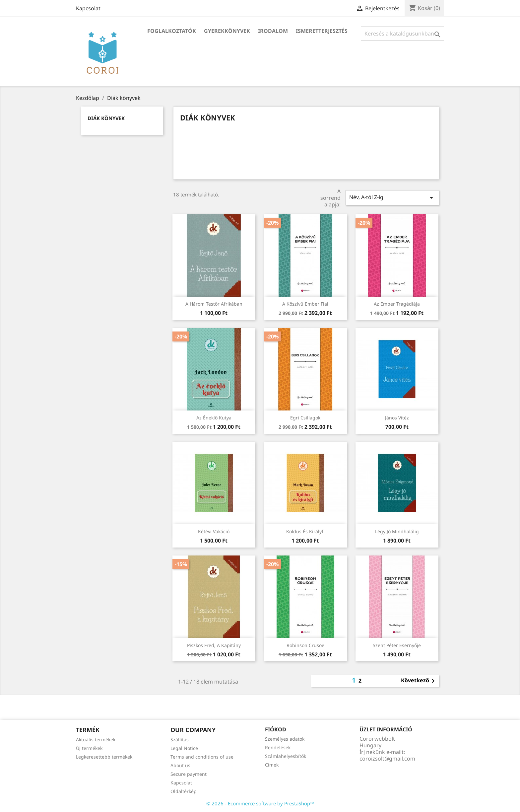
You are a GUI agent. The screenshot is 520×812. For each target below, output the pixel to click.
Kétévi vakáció (214, 531)
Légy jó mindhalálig (397, 531)
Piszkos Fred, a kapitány (214, 645)
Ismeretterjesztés (322, 31)
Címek (272, 765)
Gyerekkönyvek (227, 31)
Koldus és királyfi (305, 531)
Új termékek (89, 748)
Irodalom (273, 31)
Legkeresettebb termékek (104, 757)
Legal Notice (184, 748)
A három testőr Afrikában (214, 304)
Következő (419, 681)
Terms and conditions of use (202, 757)
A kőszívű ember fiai (305, 304)
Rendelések (278, 747)
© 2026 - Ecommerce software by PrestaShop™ (260, 803)
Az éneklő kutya (214, 418)
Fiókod (276, 729)
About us (180, 765)
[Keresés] (402, 34)
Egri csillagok (305, 418)
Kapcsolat (88, 8)
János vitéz (397, 418)
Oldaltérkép (184, 791)
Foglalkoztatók (172, 31)
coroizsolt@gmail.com (387, 759)
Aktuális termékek (96, 739)
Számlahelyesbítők (286, 756)
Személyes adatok (285, 739)
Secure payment (189, 774)
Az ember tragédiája (397, 304)
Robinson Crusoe (305, 645)
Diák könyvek (106, 118)
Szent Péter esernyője (397, 645)
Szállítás (180, 739)
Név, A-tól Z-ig (392, 198)
